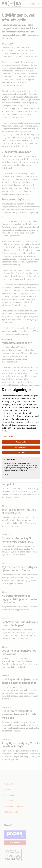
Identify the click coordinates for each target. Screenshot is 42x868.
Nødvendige (9, 460)
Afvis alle (21, 452)
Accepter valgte (21, 447)
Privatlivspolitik (8, 436)
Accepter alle (21, 442)
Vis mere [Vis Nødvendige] (6, 474)
